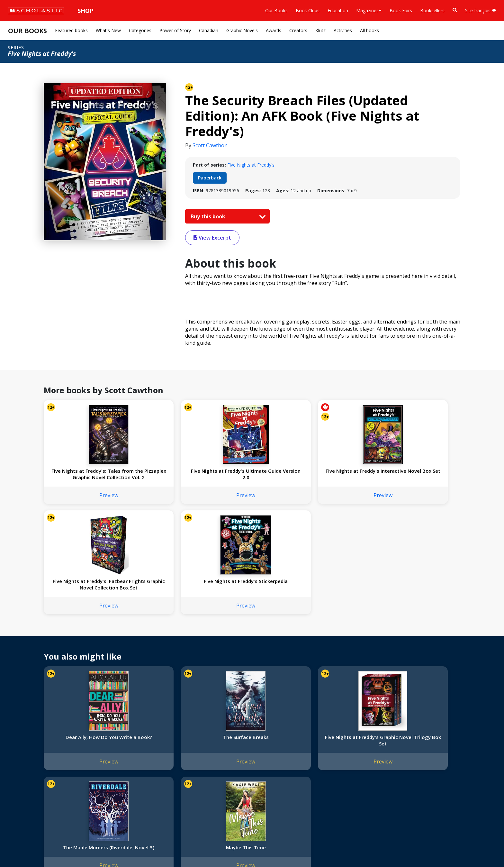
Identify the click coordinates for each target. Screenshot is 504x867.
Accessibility (24, 762)
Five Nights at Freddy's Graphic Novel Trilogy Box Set (251, 640)
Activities (343, 30)
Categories (140, 30)
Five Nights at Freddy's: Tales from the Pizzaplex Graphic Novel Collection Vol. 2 (82, 477)
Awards (274, 30)
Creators (298, 30)
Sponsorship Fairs (30, 777)
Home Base (165, 731)
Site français (481, 10)
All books (369, 30)
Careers (20, 793)
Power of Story (175, 30)
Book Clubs (308, 10)
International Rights (109, 731)
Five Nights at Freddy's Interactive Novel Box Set (251, 474)
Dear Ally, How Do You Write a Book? (82, 636)
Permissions (101, 739)
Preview (82, 502)
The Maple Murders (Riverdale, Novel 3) (335, 636)
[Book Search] (455, 10)
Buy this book (227, 216)
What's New (108, 30)
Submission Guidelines (35, 800)
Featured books (71, 30)
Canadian (209, 30)
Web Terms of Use (85, 848)
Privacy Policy (47, 848)
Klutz (320, 30)
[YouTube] (228, 732)
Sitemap (20, 848)
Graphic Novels (242, 30)
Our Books (276, 10)
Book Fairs (401, 10)
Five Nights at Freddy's (251, 165)
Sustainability (25, 785)
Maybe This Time (420, 633)
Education (338, 10)
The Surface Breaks (166, 633)
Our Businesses (28, 746)
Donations (22, 769)
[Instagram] (203, 732)
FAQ (93, 746)
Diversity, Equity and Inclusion (42, 754)
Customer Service (219, 741)
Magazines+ (369, 10)
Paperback (210, 178)
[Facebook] (215, 732)
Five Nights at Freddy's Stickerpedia (420, 474)
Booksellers (432, 10)
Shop (85, 11)
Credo (18, 739)
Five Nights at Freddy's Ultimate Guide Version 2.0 (166, 474)
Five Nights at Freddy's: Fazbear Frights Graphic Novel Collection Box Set (335, 477)
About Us (21, 731)
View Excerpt (212, 238)
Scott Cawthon (210, 145)
